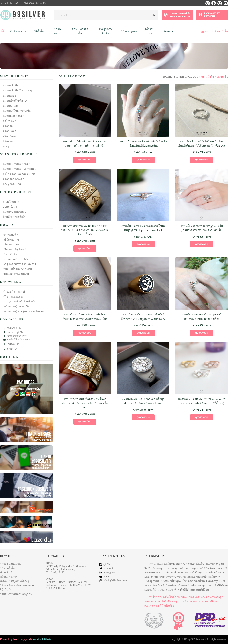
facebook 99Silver (17, 336)
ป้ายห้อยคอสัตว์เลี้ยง (15, 217)
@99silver (109, 564)
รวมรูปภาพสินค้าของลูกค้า (16, 594)
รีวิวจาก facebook (13, 297)
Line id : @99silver (17, 332)
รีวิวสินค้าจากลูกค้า (15, 292)
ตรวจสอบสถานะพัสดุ (16, 259)
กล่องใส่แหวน (11, 202)
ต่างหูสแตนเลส (12, 184)
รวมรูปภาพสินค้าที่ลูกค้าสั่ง (19, 302)
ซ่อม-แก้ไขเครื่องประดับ (18, 269)
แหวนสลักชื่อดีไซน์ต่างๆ (17, 91)
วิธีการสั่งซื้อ (11, 235)
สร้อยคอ (8, 126)
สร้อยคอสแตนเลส (14, 179)
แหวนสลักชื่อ (11, 85)
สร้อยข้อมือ (10, 131)
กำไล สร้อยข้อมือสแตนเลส (19, 174)
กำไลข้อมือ (9, 121)
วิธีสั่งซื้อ (39, 31)
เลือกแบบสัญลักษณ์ (15, 249)
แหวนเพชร (10, 96)
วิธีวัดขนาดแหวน (10, 564)
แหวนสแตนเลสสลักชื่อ (17, 164)
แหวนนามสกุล (12, 106)
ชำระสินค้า (10, 254)
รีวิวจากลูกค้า (129, 31)
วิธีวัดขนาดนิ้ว (12, 240)
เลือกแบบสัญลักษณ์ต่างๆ (15, 581)
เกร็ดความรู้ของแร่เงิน (17, 306)
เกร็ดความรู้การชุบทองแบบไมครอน (24, 311)
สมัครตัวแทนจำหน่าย (16, 274)
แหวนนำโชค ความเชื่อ (17, 111)
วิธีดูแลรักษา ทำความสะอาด (17, 585)
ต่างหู (6, 146)
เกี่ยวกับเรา (13, 344)
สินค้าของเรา (18, 31)
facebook (108, 568)
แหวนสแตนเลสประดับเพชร (20, 169)
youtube (108, 576)
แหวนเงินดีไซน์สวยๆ (15, 101)
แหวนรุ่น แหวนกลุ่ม (15, 212)
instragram (109, 572)
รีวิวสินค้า (6, 590)
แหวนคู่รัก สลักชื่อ (14, 116)
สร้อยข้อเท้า (10, 136)
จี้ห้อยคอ (8, 141)
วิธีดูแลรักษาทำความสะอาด (20, 264)
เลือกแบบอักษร (12, 245)
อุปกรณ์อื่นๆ (10, 207)
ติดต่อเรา (169, 31)
